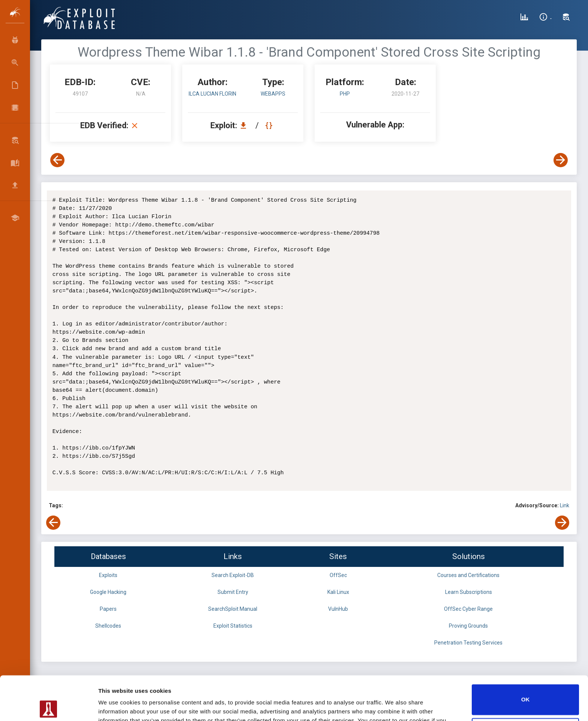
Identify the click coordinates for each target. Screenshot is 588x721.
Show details (116, 706)
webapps (273, 94)
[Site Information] (545, 18)
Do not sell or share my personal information (526, 689)
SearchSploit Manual (233, 609)
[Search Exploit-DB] (566, 18)
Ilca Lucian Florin (212, 94)
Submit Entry (233, 592)
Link (565, 505)
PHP (345, 94)
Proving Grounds (468, 626)
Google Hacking (108, 592)
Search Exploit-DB (233, 575)
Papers (108, 609)
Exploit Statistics (233, 626)
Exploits (108, 575)
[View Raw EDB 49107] (270, 125)
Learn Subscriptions (469, 592)
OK (526, 656)
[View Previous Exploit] (57, 160)
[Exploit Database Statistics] (524, 18)
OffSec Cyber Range (468, 609)
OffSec (338, 575)
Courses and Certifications (468, 575)
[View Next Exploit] (561, 160)
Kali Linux (338, 592)
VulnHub (338, 609)
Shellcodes (108, 626)
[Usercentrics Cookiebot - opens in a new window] (49, 706)
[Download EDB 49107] (245, 125)
